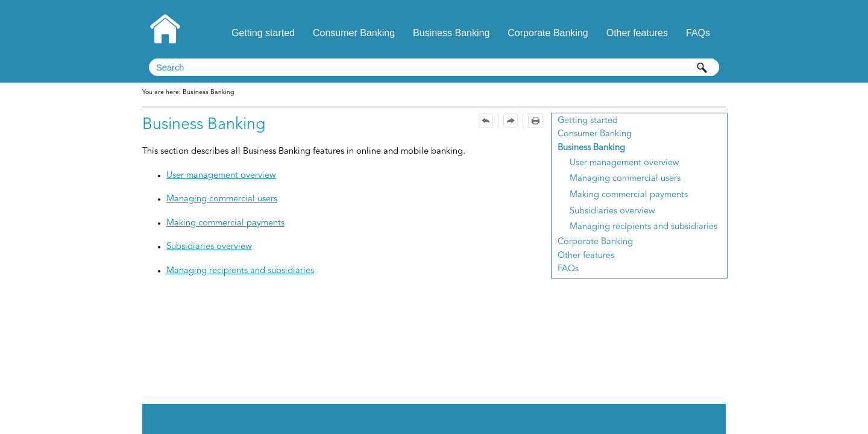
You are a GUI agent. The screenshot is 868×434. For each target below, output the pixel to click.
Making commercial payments (629, 195)
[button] (702, 67)
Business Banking (451, 33)
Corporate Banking (548, 33)
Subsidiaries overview (612, 211)
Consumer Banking (354, 33)
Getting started (263, 33)
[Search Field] (434, 67)
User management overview (624, 163)
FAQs (698, 33)
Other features (637, 33)
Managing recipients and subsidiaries (643, 227)
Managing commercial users (625, 179)
